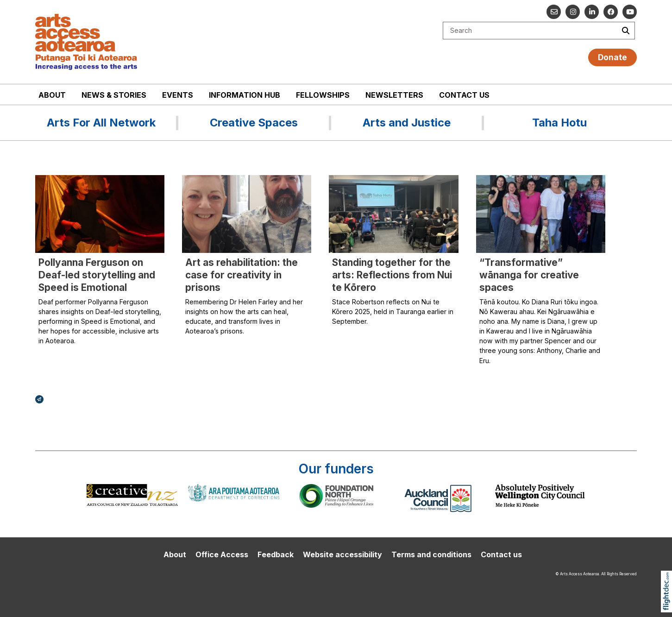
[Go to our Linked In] (592, 12)
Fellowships (323, 95)
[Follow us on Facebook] (611, 12)
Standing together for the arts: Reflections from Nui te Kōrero (392, 275)
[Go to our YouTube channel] (630, 12)
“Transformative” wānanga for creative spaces (529, 275)
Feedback (276, 554)
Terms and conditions (431, 554)
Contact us (464, 95)
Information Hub (245, 95)
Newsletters (394, 95)
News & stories (114, 95)
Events (178, 95)
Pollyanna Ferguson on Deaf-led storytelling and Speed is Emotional (97, 275)
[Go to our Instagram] (573, 12)
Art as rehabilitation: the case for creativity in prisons (242, 275)
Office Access (222, 554)
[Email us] (554, 12)
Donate (612, 57)
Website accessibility (342, 554)
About (52, 95)
